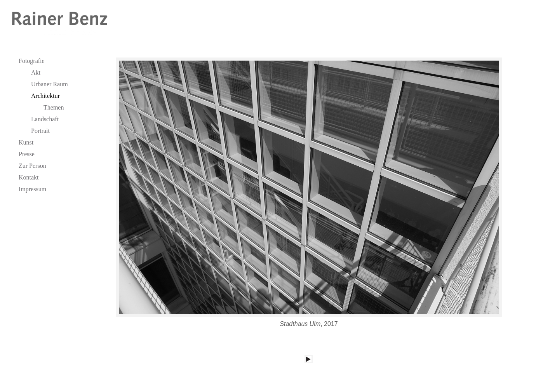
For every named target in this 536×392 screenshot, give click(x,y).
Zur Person (32, 166)
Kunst (26, 142)
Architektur (45, 96)
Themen (54, 107)
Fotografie (32, 61)
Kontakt (29, 177)
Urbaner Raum (50, 84)
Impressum (32, 189)
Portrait (40, 131)
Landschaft (45, 119)
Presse (27, 154)
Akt (36, 72)
